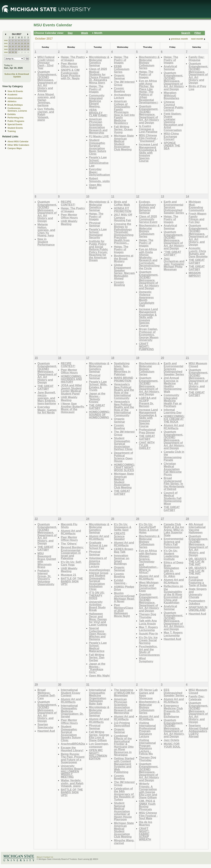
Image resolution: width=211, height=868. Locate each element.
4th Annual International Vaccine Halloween (197, 528)
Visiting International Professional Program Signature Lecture (147, 730)
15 (10, 46)
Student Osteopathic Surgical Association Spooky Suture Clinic (71, 733)
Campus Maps (15, 148)
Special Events (15, 124)
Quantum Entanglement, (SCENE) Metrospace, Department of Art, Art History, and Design (198, 235)
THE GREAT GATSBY (197, 261)
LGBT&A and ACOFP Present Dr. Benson (148, 402)
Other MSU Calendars (18, 145)
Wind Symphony (146, 660)
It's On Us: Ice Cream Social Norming (148, 640)
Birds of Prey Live (197, 88)
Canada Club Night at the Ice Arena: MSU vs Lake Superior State (174, 530)
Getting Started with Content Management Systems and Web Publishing (124, 765)
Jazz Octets (172, 740)
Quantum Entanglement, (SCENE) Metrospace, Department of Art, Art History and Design (47, 81)
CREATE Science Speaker (120, 536)
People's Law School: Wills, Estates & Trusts (98, 386)
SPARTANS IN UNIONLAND (198, 609)
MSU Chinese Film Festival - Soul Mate (148, 816)
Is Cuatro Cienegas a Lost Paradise (148, 129)
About (39, 857)
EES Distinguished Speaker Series (174, 693)
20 (25, 46)
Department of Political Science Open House (124, 457)
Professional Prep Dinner (147, 431)
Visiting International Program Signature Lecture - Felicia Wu (147, 747)
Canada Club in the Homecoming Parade (174, 456)
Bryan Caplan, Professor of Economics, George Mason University (149, 334)
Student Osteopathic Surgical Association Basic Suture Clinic (98, 147)
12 (22, 43)
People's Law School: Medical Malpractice (98, 647)
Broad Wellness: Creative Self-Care (46, 694)
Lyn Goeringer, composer (99, 745)
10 (16, 43)
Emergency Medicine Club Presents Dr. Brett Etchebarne (173, 711)
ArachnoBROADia (73, 744)
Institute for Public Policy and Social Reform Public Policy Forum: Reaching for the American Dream (99, 251)
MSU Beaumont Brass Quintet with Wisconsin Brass (47, 560)
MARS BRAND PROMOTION (124, 379)
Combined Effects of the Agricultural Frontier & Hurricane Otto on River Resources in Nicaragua (124, 745)
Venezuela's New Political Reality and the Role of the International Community (124, 391)
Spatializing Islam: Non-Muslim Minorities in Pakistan (122, 369)
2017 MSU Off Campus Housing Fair (123, 217)
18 (19, 46)
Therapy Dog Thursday (147, 616)
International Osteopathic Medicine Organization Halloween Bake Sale (98, 697)
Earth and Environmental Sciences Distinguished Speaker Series (174, 369)
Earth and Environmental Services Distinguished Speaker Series (174, 207)
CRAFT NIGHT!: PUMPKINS (146, 346)
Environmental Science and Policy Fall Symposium (174, 543)
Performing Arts (16, 118)
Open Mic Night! (95, 186)
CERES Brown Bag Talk (124, 550)
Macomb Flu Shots (69, 526)
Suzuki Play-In (148, 634)
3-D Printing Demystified (122, 724)
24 (16, 49)
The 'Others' (69, 544)
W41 (6, 43)
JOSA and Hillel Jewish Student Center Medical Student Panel (71, 389)
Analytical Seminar (170, 68)
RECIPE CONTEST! (68, 203)
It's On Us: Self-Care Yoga (71, 563)
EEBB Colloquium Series (122, 69)
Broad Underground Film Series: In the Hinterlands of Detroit (174, 484)
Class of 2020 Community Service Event (148, 219)
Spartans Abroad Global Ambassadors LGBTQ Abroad (198, 731)
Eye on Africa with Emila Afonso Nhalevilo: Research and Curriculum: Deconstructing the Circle (149, 259)
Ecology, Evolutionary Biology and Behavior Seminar (147, 207)
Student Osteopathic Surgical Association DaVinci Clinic (123, 444)
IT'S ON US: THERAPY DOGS (97, 595)
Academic (12, 95)
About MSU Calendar (18, 142)
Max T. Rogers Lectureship (148, 629)
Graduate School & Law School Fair (98, 545)
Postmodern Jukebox (197, 602)
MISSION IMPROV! (195, 274)
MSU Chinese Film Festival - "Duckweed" (148, 138)
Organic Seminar (120, 77)
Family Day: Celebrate (197, 698)
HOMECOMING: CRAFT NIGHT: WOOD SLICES (124, 467)
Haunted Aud (172, 639)
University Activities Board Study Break (97, 606)
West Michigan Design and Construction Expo (149, 587)
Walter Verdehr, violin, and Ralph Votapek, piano (72, 783)
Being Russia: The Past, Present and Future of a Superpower (73, 758)
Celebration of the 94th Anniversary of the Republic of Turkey (124, 794)
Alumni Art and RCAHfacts (174, 427)
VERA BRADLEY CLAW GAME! (98, 113)
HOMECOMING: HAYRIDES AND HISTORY (71, 379)
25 (19, 49)
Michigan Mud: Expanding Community (196, 206)
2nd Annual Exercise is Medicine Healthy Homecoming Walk (173, 385)
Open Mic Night (99, 676)
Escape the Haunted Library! (72, 749)
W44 (6, 52)
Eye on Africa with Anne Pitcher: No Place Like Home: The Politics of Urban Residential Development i (148, 92)
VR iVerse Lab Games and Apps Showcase (148, 694)
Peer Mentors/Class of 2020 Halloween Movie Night (124, 610)
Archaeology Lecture (122, 96)
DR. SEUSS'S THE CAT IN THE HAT (198, 562)
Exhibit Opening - (120, 582)
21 (28, 46)
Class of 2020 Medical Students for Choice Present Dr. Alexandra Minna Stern (99, 76)
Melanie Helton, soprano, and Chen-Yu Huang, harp (46, 230)
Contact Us (48, 857)
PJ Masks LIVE (99, 136)
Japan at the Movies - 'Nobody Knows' (97, 398)
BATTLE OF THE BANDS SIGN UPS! (72, 581)
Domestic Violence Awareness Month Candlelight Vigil (147, 299)
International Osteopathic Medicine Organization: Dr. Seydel (72, 711)
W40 (6, 40)
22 (10, 49)
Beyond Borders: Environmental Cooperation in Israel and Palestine (72, 553)
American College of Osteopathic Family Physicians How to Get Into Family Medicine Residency (124, 112)
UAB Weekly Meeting (69, 223)
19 (22, 46)
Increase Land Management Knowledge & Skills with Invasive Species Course (148, 153)
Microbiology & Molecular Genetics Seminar (99, 61)
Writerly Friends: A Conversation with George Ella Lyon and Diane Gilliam (148, 791)
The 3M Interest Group (124, 83)
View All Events (15, 91)
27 (25, 49)
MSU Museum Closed (198, 365)
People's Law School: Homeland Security (98, 233)
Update (17, 77)
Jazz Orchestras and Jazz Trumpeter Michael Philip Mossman (174, 264)
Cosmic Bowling (119, 90)
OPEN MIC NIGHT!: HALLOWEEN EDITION (98, 754)
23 (13, 49)
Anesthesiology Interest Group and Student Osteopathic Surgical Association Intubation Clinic (99, 579)
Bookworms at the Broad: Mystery (124, 258)
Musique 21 (68, 575)
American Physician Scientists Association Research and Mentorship (98, 126)
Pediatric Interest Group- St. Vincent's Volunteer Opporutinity (46, 577)
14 (28, 43)
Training (12, 131)
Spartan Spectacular (45, 726)
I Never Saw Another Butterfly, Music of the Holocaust (73, 408)
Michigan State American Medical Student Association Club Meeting (124, 143)
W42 (6, 46)
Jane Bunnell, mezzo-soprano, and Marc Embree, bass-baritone (47, 398)
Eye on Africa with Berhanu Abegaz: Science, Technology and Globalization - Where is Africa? (149, 561)
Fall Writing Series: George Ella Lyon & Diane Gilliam (99, 736)
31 (16, 52)
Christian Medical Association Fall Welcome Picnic (173, 469)
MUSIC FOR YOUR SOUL (172, 745)
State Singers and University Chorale (198, 593)
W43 (6, 49)
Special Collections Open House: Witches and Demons (98, 634)
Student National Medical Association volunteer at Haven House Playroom (123, 811)
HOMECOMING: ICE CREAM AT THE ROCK (174, 419)
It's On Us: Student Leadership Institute (171, 555)
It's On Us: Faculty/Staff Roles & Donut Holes (149, 528)
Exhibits (12, 114)
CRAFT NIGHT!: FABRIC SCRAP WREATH (145, 834)
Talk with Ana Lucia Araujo (148, 622)
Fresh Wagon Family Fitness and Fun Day (198, 218)
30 (13, 52)
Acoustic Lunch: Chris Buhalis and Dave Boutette (198, 252)
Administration (15, 98)
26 (22, 49)
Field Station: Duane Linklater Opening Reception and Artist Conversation (173, 122)
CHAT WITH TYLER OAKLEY (147, 445)
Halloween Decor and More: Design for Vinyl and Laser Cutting (98, 619)
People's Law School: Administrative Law (99, 161)
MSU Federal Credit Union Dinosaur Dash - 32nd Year (46, 62)
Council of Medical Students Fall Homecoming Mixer (173, 498)
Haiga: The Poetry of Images (73, 58)
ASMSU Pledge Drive (124, 588)
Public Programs (16, 121)
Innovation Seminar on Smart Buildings (122, 560)
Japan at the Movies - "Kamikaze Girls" (97, 668)
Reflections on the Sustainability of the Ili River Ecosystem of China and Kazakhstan (173, 594)
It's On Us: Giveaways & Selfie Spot (123, 527)
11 (19, 43)
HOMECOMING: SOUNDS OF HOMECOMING (99, 415)
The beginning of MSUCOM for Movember (124, 693)
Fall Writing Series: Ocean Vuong (123, 129)
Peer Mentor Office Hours (69, 65)
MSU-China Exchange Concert (171, 136)
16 (13, 46)
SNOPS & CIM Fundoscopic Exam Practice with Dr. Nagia (70, 74)
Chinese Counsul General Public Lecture (174, 106)
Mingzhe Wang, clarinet (124, 842)
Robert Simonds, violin (99, 180)
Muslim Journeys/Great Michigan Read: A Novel (124, 597)
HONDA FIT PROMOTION (123, 210)
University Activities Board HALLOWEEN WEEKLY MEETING (72, 771)
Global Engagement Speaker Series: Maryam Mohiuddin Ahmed (124, 272)
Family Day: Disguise (197, 58)
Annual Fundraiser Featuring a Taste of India (198, 581)
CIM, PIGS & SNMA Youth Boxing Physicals (147, 805)
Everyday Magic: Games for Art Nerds (47, 410)
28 (28, 49)
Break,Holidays (15, 105)
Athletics (12, 101)
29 (10, 52)
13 (25, 43)
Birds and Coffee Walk (122, 203)
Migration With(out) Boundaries (172, 95)
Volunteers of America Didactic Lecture (98, 562)
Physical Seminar (95, 224)
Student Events (15, 128)
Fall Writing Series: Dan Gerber (97, 657)
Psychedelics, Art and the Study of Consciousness (149, 651)
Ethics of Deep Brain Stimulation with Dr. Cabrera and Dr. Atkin (174, 569)
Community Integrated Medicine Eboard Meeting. (97, 101)
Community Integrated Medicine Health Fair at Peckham (173, 401)
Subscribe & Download (17, 74)
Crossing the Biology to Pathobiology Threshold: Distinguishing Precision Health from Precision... (124, 233)
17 (16, 46)
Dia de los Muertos (145, 823)
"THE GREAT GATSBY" (172, 253)
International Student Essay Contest (70, 693)
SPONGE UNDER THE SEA (172, 146)
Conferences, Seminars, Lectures (17, 110)
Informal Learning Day (173, 411)
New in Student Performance (46, 242)
